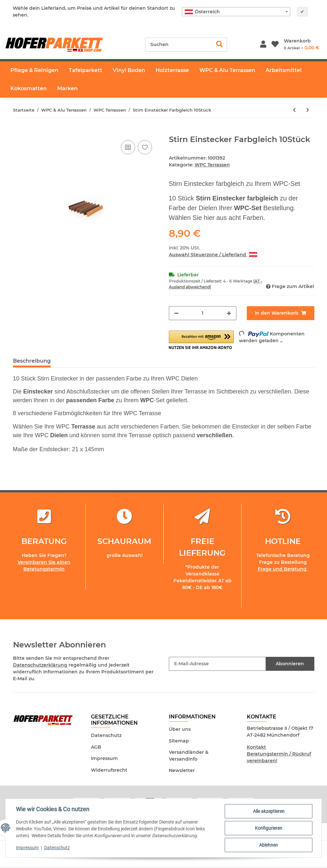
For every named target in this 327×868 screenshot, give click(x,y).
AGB (96, 747)
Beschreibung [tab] (32, 361)
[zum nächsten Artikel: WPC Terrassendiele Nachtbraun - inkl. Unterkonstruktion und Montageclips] (308, 110)
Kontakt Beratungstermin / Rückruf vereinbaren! (279, 754)
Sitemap (179, 741)
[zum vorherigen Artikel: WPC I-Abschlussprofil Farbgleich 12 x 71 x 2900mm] (294, 110)
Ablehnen (269, 845)
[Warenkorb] (302, 44)
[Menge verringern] (176, 313)
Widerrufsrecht (109, 770)
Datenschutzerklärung (40, 665)
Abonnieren (290, 664)
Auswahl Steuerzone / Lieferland (213, 255)
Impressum (104, 758)
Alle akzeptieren (269, 811)
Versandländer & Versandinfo (189, 756)
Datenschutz (106, 735)
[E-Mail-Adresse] (217, 664)
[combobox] (236, 12)
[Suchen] (179, 45)
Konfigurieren (269, 828)
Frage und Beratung (283, 569)
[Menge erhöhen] (229, 313)
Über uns (180, 729)
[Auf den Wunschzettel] (145, 147)
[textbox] (236, 12)
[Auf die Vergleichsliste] (128, 147)
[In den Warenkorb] (18, 131)
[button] (263, 45)
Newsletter (182, 770)
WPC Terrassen (212, 165)
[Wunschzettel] (275, 45)
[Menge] (203, 313)
